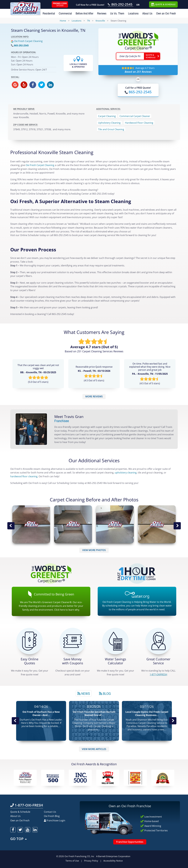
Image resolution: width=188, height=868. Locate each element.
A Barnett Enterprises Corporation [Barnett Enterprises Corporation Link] (113, 856)
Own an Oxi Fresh (166, 13)
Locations (133, 13)
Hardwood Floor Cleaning (139, 123)
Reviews (102, 13)
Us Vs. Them (117, 13)
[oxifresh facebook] (33, 85)
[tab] (84, 693)
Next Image (177, 526)
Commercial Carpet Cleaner (135, 116)
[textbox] (130, 56)
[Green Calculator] (115, 641)
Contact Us (50, 812)
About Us (147, 13)
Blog (105, 693)
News (84, 693)
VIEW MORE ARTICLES (94, 749)
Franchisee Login (55, 820)
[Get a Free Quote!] (30, 641)
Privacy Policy (91, 861)
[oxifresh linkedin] (50, 85)
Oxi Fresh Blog (52, 816)
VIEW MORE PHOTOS (94, 550)
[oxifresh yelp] (24, 85)
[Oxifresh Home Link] (25, 8)
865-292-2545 (21, 45)
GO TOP (19, 839)
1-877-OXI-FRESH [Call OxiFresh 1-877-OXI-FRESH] (27, 805)
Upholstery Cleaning (109, 123)
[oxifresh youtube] (28, 830)
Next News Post (173, 721)
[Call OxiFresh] (138, 92)
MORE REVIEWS (94, 396)
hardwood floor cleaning (24, 476)
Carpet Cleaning (107, 116)
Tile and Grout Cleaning (111, 129)
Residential (49, 13)
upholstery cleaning (126, 473)
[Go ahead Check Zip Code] (152, 56)
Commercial (65, 13)
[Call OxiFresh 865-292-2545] (121, 5)
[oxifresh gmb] (15, 85)
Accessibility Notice (113, 861)
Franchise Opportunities (130, 842)
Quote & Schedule (20, 812)
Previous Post (15, 721)
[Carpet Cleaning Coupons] (73, 641)
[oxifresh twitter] (42, 85)
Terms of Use (72, 861)
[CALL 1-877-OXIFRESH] (158, 641)
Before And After (84, 13)
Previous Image (11, 526)
